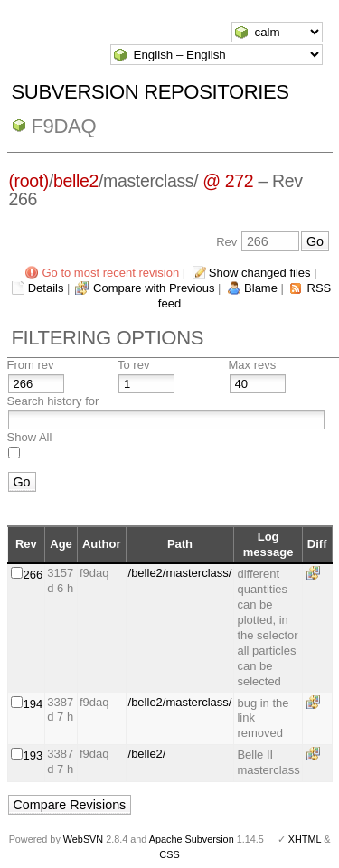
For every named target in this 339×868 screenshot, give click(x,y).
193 (33, 755)
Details (46, 288)
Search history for (53, 401)
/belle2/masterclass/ (180, 573)
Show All (30, 437)
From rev (31, 365)
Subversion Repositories (151, 92)
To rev (133, 365)
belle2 (76, 181)
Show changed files (260, 273)
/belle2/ (147, 754)
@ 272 (228, 181)
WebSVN (83, 839)
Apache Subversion (192, 839)
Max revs (253, 365)
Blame (261, 288)
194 (33, 704)
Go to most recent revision (110, 273)
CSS (169, 854)
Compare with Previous (154, 288)
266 (33, 575)
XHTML (305, 839)
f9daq (64, 126)
